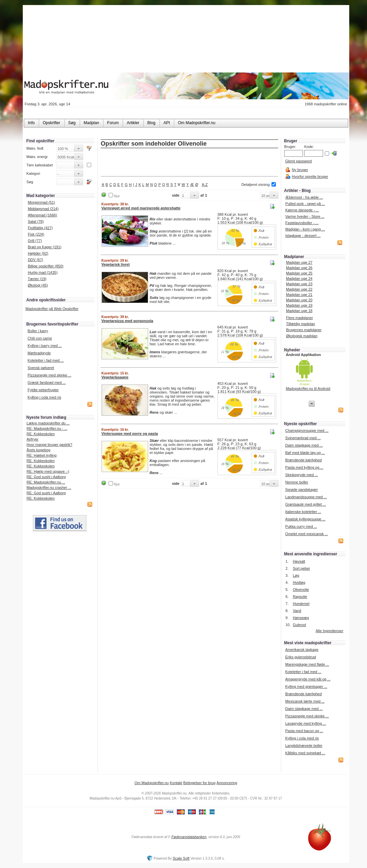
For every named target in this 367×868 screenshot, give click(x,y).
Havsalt (299, 561)
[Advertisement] (189, 163)
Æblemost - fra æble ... (304, 197)
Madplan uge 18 (299, 311)
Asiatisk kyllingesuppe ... (305, 519)
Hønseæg (301, 618)
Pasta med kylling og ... (304, 467)
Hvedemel (301, 604)
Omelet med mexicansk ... (307, 534)
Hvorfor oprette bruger (310, 176)
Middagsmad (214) (43, 209)
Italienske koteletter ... (303, 512)
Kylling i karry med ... (45, 346)
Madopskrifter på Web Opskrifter (52, 309)
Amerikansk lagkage (302, 650)
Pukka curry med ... (301, 526)
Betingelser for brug (199, 783)
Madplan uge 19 (299, 305)
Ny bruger (300, 170)
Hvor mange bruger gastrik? (49, 445)
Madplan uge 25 (299, 273)
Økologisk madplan (302, 336)
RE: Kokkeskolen (41, 434)
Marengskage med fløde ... (307, 664)
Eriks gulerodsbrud (301, 657)
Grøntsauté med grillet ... (305, 504)
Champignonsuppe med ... (307, 430)
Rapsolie (300, 597)
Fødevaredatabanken (189, 837)
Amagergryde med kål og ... (308, 679)
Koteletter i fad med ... (46, 360)
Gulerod (299, 625)
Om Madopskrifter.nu (151, 783)
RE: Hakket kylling (41, 455)
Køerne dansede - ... (302, 210)
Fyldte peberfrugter (43, 390)
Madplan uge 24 (299, 278)
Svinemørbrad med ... (303, 438)
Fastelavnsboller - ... (302, 223)
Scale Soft (181, 858)
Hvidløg (299, 582)
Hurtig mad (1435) (43, 272)
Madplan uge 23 (299, 284)
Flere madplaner (299, 318)
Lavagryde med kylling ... (306, 723)
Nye (117, 196)
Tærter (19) (37, 279)
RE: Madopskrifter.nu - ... (47, 428)
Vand (297, 611)
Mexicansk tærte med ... (305, 701)
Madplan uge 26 (299, 268)
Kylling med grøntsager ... (306, 686)
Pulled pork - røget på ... (305, 204)
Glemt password (298, 161)
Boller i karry (38, 331)
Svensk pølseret (41, 368)
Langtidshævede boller (304, 746)
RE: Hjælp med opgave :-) (48, 471)
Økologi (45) (38, 285)
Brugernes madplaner (304, 330)
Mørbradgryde (39, 353)
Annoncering (227, 783)
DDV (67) (36, 260)
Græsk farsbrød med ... (47, 382)
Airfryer (32, 439)
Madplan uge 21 (299, 295)
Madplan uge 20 (299, 300)
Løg (296, 575)
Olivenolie (301, 590)
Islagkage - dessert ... (303, 236)
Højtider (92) (38, 253)
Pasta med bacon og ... (304, 731)
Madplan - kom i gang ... (305, 229)
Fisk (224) (36, 234)
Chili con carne (40, 338)
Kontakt (176, 783)
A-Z (205, 185)
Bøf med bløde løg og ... (305, 453)
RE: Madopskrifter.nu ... (46, 482)
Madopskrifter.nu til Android (308, 389)
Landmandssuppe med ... (306, 497)
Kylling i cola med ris (44, 397)
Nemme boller (297, 482)
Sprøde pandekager (301, 490)
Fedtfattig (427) (40, 228)
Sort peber (301, 568)
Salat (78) (36, 221)
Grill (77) (35, 241)
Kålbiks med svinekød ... (305, 753)
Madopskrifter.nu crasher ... (49, 488)
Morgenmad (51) (41, 202)
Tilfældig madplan (300, 324)
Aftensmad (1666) (42, 215)
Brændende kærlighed (303, 460)
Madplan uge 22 (299, 289)
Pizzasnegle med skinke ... (49, 375)
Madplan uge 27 (299, 262)
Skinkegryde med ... (301, 475)
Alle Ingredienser (330, 631)
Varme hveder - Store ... (305, 216)
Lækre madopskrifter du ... (48, 423)
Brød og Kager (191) (45, 247)
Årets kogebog (38, 450)
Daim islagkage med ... (304, 445)
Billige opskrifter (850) (46, 266)
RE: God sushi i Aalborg (46, 477)
